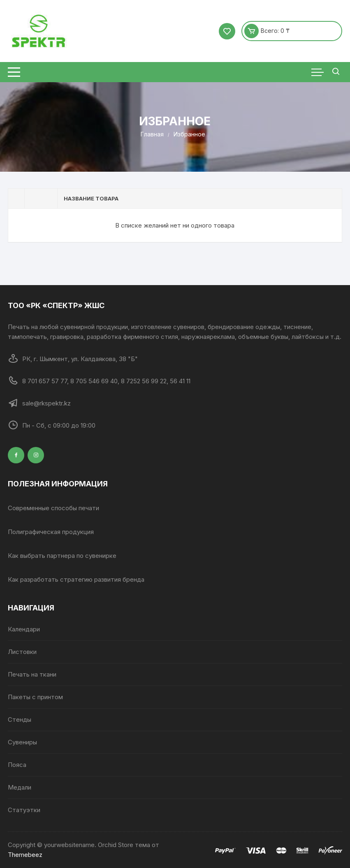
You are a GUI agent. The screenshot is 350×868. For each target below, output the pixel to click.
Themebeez (25, 855)
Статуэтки (24, 810)
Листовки (22, 652)
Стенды (20, 719)
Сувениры (22, 742)
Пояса (17, 765)
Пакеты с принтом (35, 697)
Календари (24, 629)
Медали (20, 787)
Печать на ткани (32, 674)
